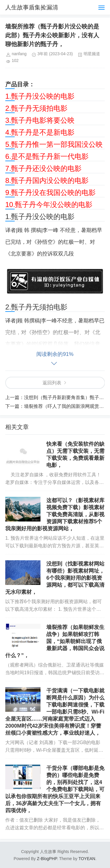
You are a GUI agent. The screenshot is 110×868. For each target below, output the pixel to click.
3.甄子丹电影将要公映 (40, 120)
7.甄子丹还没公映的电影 (43, 168)
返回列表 (52, 383)
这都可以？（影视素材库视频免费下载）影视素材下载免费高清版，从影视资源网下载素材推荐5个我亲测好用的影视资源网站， (55, 514)
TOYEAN (87, 859)
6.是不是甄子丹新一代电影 (47, 156)
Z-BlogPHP (47, 859)
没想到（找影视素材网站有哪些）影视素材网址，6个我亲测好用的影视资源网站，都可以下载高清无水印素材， (55, 578)
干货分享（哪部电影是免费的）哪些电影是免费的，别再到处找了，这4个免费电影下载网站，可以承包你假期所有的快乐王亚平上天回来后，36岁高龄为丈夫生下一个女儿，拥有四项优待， (55, 789)
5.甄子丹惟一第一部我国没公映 (54, 144)
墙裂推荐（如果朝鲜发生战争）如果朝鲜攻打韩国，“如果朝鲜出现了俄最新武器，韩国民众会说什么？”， (55, 641)
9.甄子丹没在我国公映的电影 (50, 192)
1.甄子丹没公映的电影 (40, 96)
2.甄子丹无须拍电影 (36, 108)
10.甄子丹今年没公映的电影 (49, 205)
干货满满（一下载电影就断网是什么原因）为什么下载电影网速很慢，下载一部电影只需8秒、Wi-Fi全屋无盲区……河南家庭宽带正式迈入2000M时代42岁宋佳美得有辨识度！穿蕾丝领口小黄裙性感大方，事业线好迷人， (55, 712)
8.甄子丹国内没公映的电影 (47, 180)
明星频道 (92, 54)
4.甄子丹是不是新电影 (40, 132)
